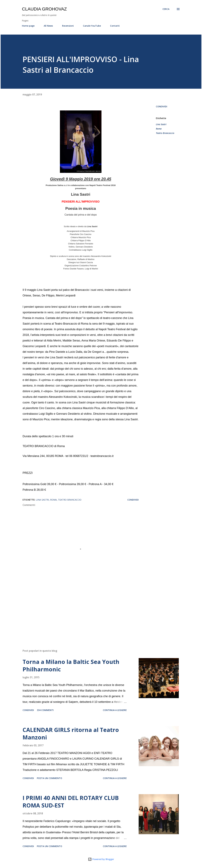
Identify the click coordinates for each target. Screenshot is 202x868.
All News (48, 26)
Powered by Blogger (101, 859)
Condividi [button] (162, 106)
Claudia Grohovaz (44, 9)
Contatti (115, 26)
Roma (159, 129)
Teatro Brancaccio (165, 133)
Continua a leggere (115, 710)
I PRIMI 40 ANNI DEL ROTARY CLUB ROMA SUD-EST (71, 802)
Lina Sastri (161, 124)
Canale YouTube (92, 26)
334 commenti (45, 710)
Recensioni (68, 26)
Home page (28, 26)
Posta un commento (49, 778)
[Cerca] (166, 9)
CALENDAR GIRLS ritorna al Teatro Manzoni (71, 734)
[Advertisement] (76, 610)
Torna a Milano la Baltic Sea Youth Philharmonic (71, 666)
